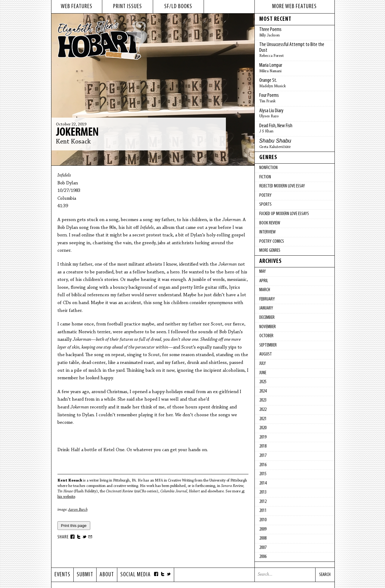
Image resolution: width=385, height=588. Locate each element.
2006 (263, 557)
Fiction (265, 177)
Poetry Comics (272, 242)
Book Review (270, 223)
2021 (263, 419)
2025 (263, 382)
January (266, 308)
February (267, 299)
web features (77, 7)
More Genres (270, 251)
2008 (263, 538)
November (268, 327)
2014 (263, 483)
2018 (263, 446)
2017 (263, 456)
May (263, 272)
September (268, 345)
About (107, 575)
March (265, 290)
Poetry (265, 195)
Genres (268, 158)
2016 (263, 465)
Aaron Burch (78, 510)
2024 (263, 391)
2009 (263, 529)
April (264, 281)
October (266, 336)
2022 (263, 410)
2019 (263, 437)
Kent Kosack (73, 142)
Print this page (74, 526)
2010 (263, 520)
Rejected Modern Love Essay (282, 186)
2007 (263, 548)
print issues (128, 7)
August (266, 354)
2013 (263, 492)
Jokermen (77, 133)
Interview (267, 232)
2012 (263, 502)
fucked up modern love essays (284, 214)
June (263, 373)
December (267, 318)
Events (62, 575)
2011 (263, 511)
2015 (263, 474)
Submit (85, 575)
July (263, 364)
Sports (265, 205)
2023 (263, 400)
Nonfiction (268, 168)
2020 (263, 428)
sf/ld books (178, 7)
